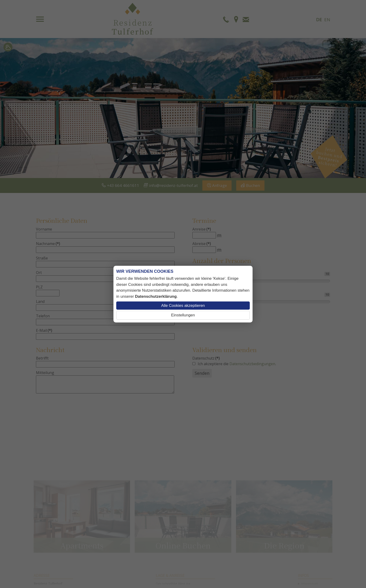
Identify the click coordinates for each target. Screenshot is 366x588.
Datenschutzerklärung (156, 296)
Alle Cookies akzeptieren (183, 306)
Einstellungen (183, 315)
